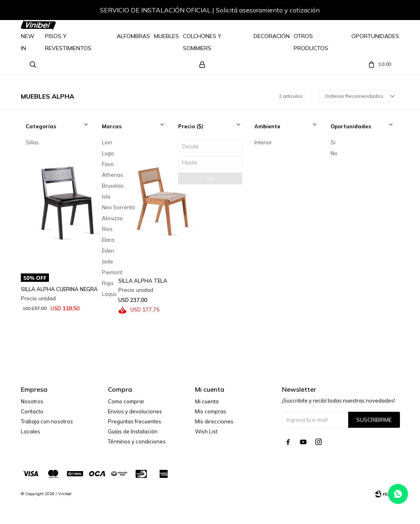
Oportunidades (375, 36)
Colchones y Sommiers (202, 42)
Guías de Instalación (133, 431)
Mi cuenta (207, 401)
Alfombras (133, 36)
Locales (30, 431)
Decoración (272, 36)
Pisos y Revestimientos (68, 42)
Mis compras (211, 411)
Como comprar (126, 401)
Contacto (32, 411)
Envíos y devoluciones (135, 411)
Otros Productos (311, 42)
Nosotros (32, 401)
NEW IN (28, 42)
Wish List (206, 431)
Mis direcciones (214, 421)
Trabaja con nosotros (47, 421)
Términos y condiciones (137, 441)
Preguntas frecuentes (135, 421)
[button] (385, 11)
